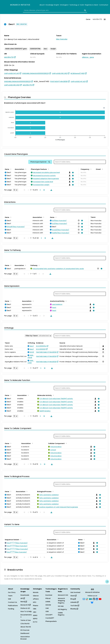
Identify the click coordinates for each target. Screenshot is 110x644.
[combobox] (55, 10)
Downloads (25, 595)
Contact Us (12, 602)
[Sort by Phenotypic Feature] (48, 169)
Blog (73, 599)
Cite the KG (25, 624)
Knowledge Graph (52, 5)
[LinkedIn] (97, 599)
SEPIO (35, 619)
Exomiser (49, 595)
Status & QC (25, 608)
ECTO (35, 622)
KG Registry (62, 609)
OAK (47, 608)
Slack (73, 596)
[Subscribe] (84, 599)
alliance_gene (88, 57)
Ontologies (64, 5)
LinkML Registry (61, 614)
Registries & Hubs (92, 5)
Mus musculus (62, 39)
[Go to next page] (40, 190)
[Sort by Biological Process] (53, 491)
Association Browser (25, 638)
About (42, 5)
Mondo (36, 592)
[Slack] (87, 599)
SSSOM (48, 605)
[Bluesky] (92, 602)
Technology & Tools (77, 5)
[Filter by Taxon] (38, 336)
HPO (35, 602)
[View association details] (73, 173)
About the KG (26, 627)
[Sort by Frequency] (91, 169)
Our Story (12, 592)
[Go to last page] (44, 190)
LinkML (48, 602)
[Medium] (91, 599)
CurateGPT (50, 618)
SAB (9, 599)
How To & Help (26, 611)
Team (10, 596)
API (23, 598)
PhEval (48, 598)
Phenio (36, 606)
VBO (35, 612)
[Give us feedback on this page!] (107, 582)
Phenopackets (51, 621)
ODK (47, 611)
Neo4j (24, 602)
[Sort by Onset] (102, 169)
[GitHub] (94, 599)
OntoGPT (49, 615)
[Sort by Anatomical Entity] (66, 301)
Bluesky (74, 609)
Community (104, 5)
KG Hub (61, 606)
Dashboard (25, 633)
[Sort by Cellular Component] (66, 443)
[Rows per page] (16, 190)
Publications (13, 606)
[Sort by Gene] (10, 169)
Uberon (36, 596)
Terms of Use (26, 620)
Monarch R (26, 605)
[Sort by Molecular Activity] (53, 395)
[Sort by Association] (25, 169)
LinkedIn (74, 602)
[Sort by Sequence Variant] (20, 539)
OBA (35, 609)
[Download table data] (51, 190)
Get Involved (75, 592)
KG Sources (25, 630)
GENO (35, 615)
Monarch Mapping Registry (61, 601)
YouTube (75, 606)
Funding (11, 609)
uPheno (36, 599)
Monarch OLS (63, 595)
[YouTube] (100, 599)
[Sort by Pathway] (39, 265)
